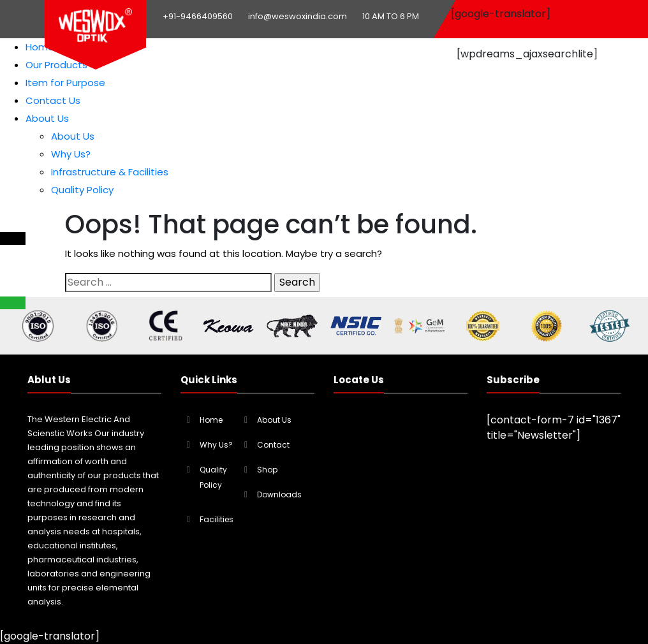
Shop (267, 470)
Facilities (217, 519)
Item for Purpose (65, 83)
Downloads (279, 494)
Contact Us (53, 100)
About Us (47, 118)
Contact (273, 445)
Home (40, 47)
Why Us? (71, 154)
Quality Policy (82, 190)
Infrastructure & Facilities (110, 172)
